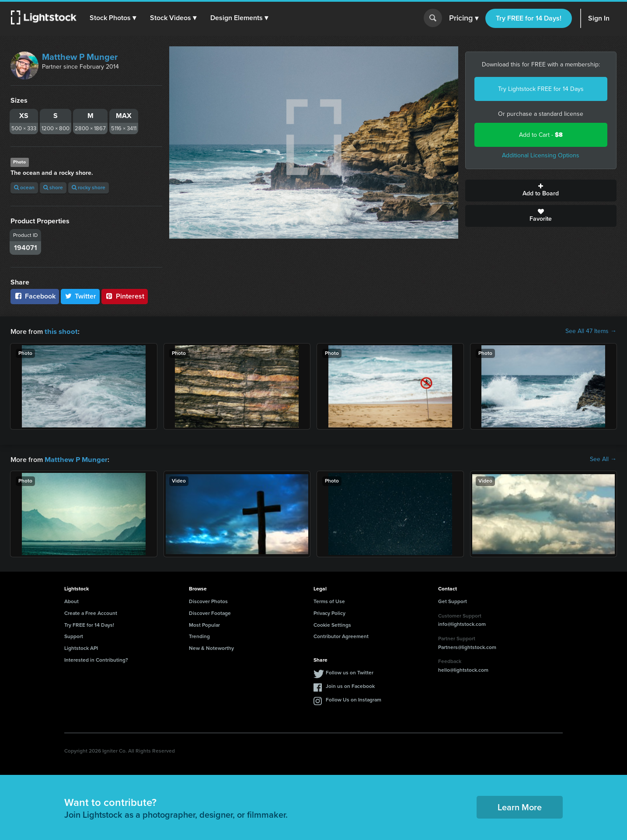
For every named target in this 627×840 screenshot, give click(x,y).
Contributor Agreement (341, 635)
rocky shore (89, 187)
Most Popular (204, 624)
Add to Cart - (541, 135)
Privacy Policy (329, 612)
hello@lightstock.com (463, 669)
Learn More (520, 806)
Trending (199, 635)
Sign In (599, 18)
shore (53, 187)
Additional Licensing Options (541, 155)
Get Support (453, 600)
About (71, 600)
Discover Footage (210, 612)
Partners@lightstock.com (467, 646)
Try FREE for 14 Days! (529, 18)
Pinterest (125, 296)
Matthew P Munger (80, 57)
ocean (24, 187)
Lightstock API (81, 647)
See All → (603, 459)
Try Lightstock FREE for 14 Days (541, 89)
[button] (113, 18)
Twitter (80, 296)
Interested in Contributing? (96, 659)
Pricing (464, 18)
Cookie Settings (332, 624)
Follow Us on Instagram (354, 699)
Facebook (35, 296)
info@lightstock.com (462, 623)
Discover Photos (208, 600)
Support (74, 635)
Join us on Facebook (350, 685)
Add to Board (541, 191)
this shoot (60, 331)
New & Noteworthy (211, 647)
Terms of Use (329, 600)
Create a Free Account (91, 612)
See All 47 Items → (591, 331)
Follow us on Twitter (350, 672)
